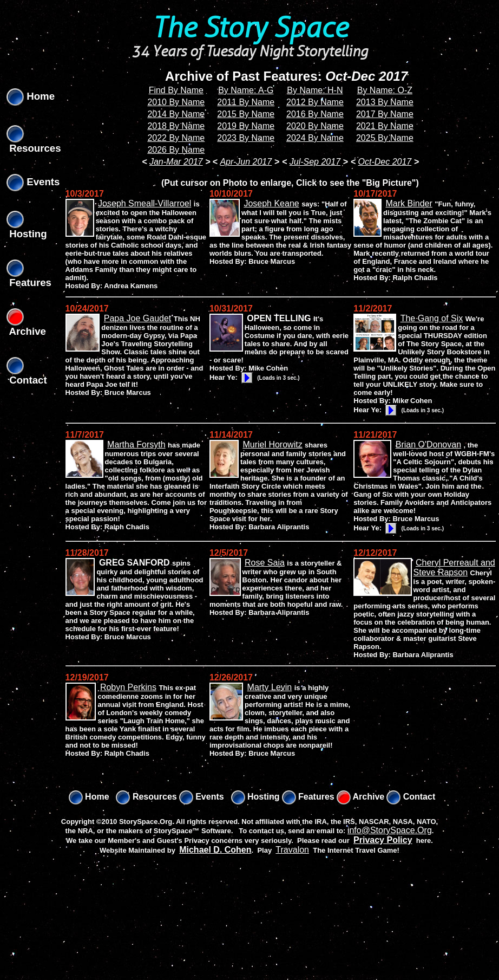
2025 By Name (385, 138)
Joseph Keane (271, 203)
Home (31, 96)
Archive (361, 797)
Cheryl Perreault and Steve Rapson (454, 567)
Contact (411, 797)
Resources (146, 797)
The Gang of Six (432, 318)
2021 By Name (385, 126)
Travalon (292, 850)
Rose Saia (265, 563)
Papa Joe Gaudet (138, 318)
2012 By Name (315, 102)
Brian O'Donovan (428, 444)
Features (308, 797)
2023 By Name (246, 138)
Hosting (255, 797)
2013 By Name (385, 102)
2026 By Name (176, 150)
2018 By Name (176, 126)
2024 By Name (315, 138)
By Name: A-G (246, 90)
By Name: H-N (315, 90)
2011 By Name (246, 102)
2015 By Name (246, 114)
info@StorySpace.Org (390, 830)
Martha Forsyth (136, 444)
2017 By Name (385, 114)
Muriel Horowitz (272, 444)
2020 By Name (315, 126)
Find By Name (176, 90)
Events (33, 182)
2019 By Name (246, 126)
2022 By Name (176, 138)
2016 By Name (315, 114)
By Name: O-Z (385, 90)
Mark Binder (409, 203)
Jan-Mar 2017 (176, 162)
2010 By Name (176, 102)
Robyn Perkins (128, 687)
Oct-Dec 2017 (385, 162)
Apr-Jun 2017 (246, 162)
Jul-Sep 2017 (315, 162)
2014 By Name (176, 114)
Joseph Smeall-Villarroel (145, 203)
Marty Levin (270, 687)
